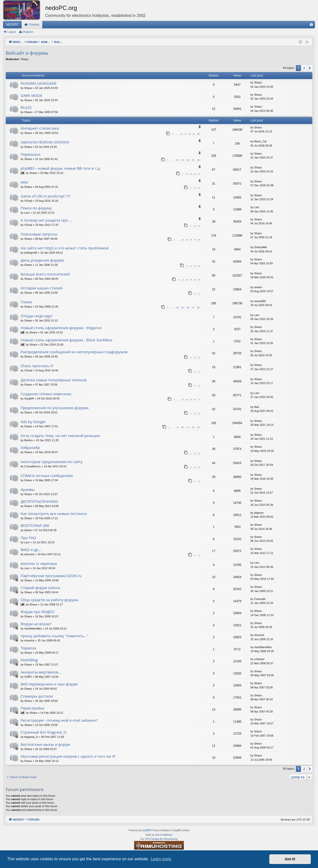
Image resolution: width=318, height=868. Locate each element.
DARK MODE (31, 95)
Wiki (24, 182)
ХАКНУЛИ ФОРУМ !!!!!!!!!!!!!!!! (45, 142)
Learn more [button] (161, 859)
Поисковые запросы (39, 234)
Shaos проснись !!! (37, 366)
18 (198, 307)
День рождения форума (42, 260)
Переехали (31, 154)
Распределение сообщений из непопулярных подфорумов (74, 352)
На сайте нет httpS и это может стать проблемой (65, 248)
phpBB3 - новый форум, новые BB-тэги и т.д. (61, 168)
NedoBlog (29, 660)
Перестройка (32, 708)
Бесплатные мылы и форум (45, 744)
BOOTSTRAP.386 (35, 525)
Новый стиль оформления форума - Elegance (61, 328)
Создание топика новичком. (46, 394)
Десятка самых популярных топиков (54, 380)
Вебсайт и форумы (27, 53)
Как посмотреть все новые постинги (54, 513)
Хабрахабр (30, 447)
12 (177, 160)
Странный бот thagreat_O (43, 732)
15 (193, 160)
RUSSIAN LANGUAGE (39, 83)
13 (182, 160)
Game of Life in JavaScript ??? (46, 196)
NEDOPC (12, 25)
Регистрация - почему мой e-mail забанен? (59, 720)
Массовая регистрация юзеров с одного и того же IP (68, 756)
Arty (157, 835)
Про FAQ (28, 538)
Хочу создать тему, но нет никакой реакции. (61, 435)
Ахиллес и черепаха (39, 563)
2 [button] (304, 68)
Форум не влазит (36, 624)
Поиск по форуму (36, 208)
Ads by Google (33, 422)
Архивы (28, 489)
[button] (310, 68)
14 (188, 160)
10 (198, 134)
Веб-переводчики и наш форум (49, 684)
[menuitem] (311, 25)
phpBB (146, 830)
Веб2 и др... (31, 550)
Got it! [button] (290, 859)
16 (198, 160)
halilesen (167, 835)
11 (188, 427)
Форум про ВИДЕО (37, 612)
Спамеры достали (37, 696)
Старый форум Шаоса (40, 588)
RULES (26, 107)
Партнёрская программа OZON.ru (51, 576)
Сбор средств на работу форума (49, 600)
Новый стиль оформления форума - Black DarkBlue (66, 340)
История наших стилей (41, 288)
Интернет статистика (40, 128)
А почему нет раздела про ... (46, 220)
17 (193, 307)
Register (28, 32)
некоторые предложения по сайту (52, 462)
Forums (34, 25)
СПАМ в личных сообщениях (47, 475)
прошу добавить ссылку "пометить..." (55, 636)
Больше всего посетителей (45, 274)
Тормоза (28, 648)
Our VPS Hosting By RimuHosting (159, 839)
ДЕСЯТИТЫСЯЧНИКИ (39, 501)
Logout (12, 32)
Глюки (26, 302)
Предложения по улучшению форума (55, 408)
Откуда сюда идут (37, 316)
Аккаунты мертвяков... (41, 672)
